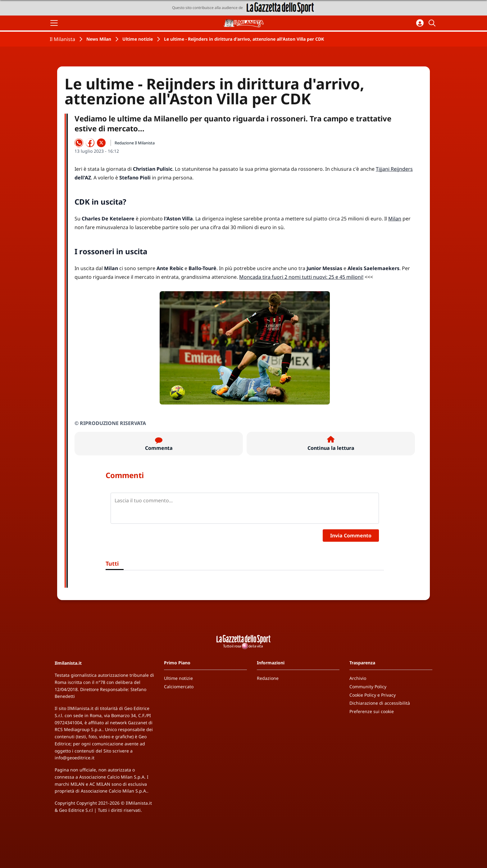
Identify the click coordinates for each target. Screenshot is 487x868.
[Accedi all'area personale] (420, 23)
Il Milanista (62, 39)
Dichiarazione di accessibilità (380, 703)
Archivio (358, 678)
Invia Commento (351, 536)
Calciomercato (179, 687)
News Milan (99, 39)
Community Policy (368, 687)
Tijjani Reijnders (394, 169)
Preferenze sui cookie (372, 711)
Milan (395, 219)
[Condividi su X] (101, 143)
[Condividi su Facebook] (90, 143)
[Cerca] (433, 23)
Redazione (268, 678)
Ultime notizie (138, 39)
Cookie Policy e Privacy (373, 695)
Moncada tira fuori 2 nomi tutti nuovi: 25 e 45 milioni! (301, 277)
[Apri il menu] (54, 23)
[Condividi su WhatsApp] (79, 143)
